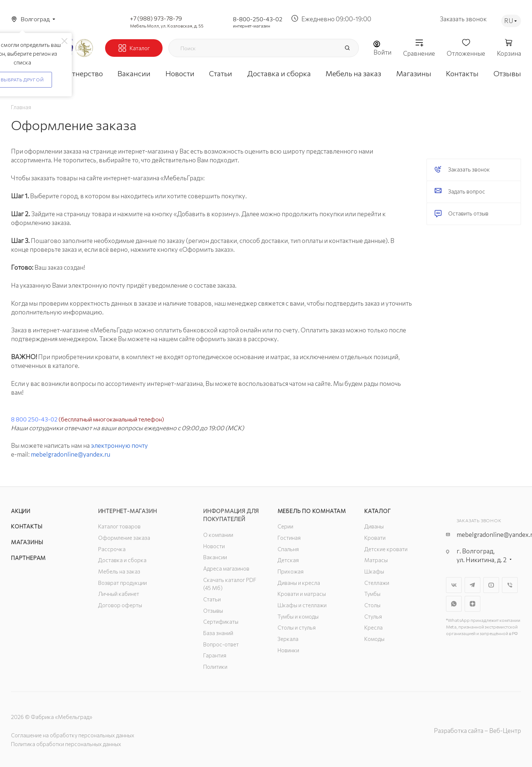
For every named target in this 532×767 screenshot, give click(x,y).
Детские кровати (386, 549)
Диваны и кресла (299, 583)
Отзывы (213, 611)
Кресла (373, 627)
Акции (21, 511)
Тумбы (372, 594)
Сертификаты (221, 622)
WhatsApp (454, 604)
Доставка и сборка (122, 560)
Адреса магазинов (226, 568)
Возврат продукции (122, 583)
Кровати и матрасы (302, 594)
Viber (510, 585)
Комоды (374, 639)
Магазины (27, 542)
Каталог (378, 511)
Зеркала (288, 639)
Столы (372, 605)
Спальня (288, 549)
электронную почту (119, 445)
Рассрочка (112, 549)
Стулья (373, 616)
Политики (215, 667)
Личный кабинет (119, 594)
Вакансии (215, 557)
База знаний (218, 633)
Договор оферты (120, 605)
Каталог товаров (119, 526)
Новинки (288, 650)
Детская (288, 560)
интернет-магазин (252, 26)
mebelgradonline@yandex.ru (70, 454)
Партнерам (28, 558)
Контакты (27, 526)
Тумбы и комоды (298, 616)
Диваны (374, 526)
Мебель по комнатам (312, 511)
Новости (214, 546)
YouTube (491, 585)
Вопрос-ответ (221, 644)
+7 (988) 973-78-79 (156, 18)
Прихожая (291, 571)
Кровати (375, 538)
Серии (285, 526)
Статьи (212, 599)
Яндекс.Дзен (473, 604)
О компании (218, 535)
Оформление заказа (124, 538)
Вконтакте (454, 585)
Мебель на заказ (119, 571)
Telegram (473, 585)
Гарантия (215, 655)
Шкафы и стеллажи (302, 605)
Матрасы (376, 560)
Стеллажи (377, 583)
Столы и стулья (297, 627)
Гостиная (289, 538)
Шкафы (374, 571)
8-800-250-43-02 (258, 19)
